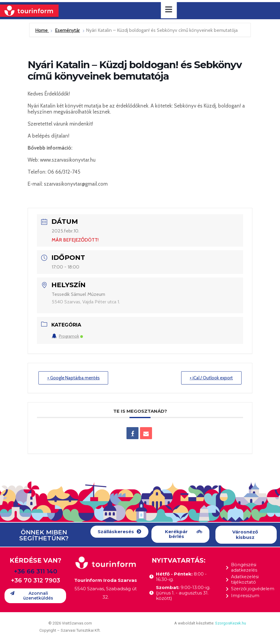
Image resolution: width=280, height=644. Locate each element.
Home (42, 30)
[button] (119, 532)
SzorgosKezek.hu (231, 623)
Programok (67, 336)
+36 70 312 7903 (35, 580)
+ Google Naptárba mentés (74, 378)
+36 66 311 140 (35, 571)
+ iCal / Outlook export (211, 378)
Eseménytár (67, 30)
